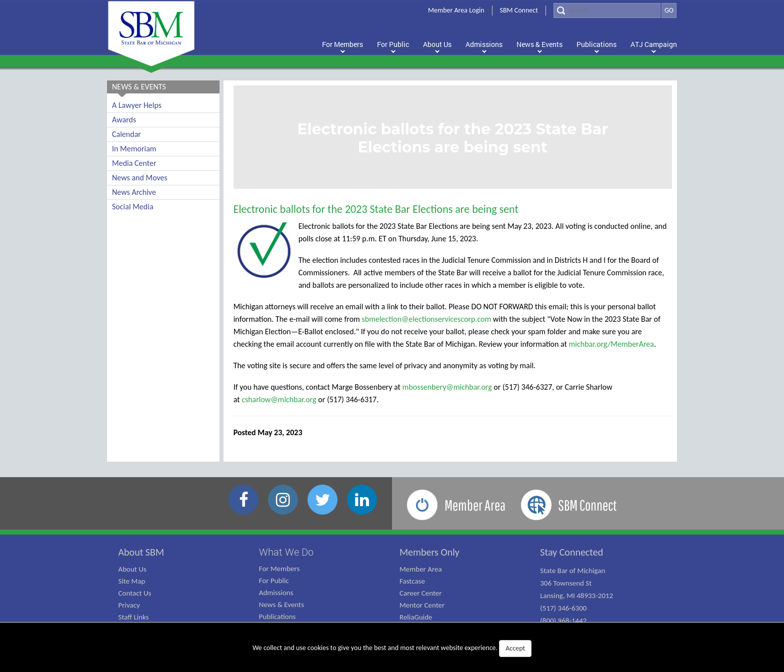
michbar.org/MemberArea (611, 344)
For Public (274, 581)
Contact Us (135, 593)
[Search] (607, 10)
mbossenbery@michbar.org (447, 387)
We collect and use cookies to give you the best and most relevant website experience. (392, 649)
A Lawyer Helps (137, 105)
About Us (132, 569)
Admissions (276, 593)
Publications (277, 617)
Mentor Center (422, 605)
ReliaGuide (416, 617)
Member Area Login (456, 10)
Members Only (429, 552)
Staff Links (134, 617)
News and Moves (140, 178)
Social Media (133, 207)
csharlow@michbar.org (279, 399)
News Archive (134, 192)
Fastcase (412, 581)
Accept (515, 648)
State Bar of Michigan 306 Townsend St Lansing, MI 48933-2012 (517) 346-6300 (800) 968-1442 (576, 596)
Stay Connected (571, 552)
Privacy (129, 605)
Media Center (134, 163)
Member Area (421, 569)
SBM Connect (519, 10)
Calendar (126, 134)
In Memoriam (134, 149)
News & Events (281, 605)
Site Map (132, 581)
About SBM (141, 552)
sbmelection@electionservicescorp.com (426, 319)
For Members (279, 569)
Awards (124, 120)
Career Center (421, 593)
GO (669, 10)
